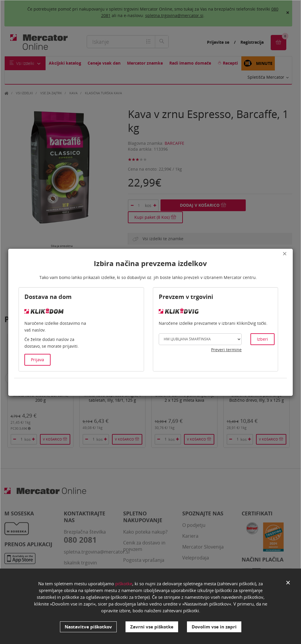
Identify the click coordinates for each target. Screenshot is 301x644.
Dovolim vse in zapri (214, 627)
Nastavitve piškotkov (88, 627)
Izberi (262, 339)
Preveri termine (226, 350)
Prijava (37, 360)
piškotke (124, 584)
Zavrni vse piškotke (152, 627)
